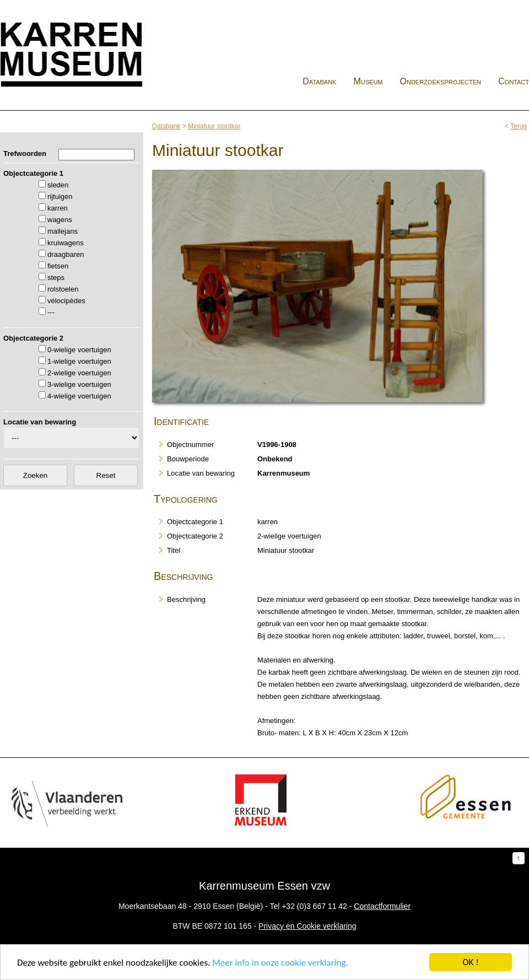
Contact (514, 81)
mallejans (63, 231)
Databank (319, 81)
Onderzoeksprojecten (441, 81)
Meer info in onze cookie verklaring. (280, 963)
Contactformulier (382, 906)
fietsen (58, 266)
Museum (368, 81)
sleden (58, 185)
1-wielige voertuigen (79, 361)
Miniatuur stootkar (214, 126)
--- (51, 312)
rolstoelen (63, 289)
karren (58, 208)
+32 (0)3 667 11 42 (314, 906)
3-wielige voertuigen (79, 384)
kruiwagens (66, 243)
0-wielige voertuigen (79, 350)
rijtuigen (60, 196)
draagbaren (66, 254)
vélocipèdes (66, 301)
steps (56, 278)
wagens (60, 220)
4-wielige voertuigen (79, 396)
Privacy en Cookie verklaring (307, 926)
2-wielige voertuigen (79, 373)
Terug (519, 126)
